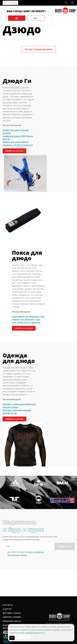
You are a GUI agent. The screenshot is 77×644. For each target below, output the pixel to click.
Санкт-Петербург (10, 3)
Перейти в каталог (14, 182)
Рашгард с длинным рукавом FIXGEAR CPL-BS (13, 453)
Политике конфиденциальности (30, 633)
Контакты (8, 581)
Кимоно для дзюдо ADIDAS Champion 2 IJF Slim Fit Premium (13, 172)
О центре (7, 585)
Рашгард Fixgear (11, 447)
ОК (12, 638)
